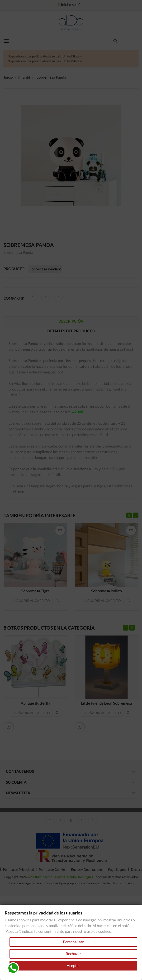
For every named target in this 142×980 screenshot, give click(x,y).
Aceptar (73, 966)
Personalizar (73, 942)
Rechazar (73, 954)
